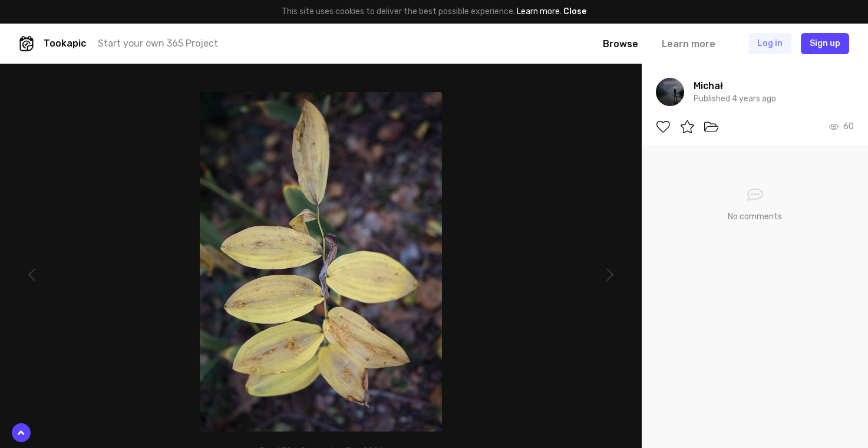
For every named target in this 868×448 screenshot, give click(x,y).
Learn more (538, 11)
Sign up (825, 43)
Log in (770, 43)
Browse (621, 44)
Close (575, 11)
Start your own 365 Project (158, 43)
